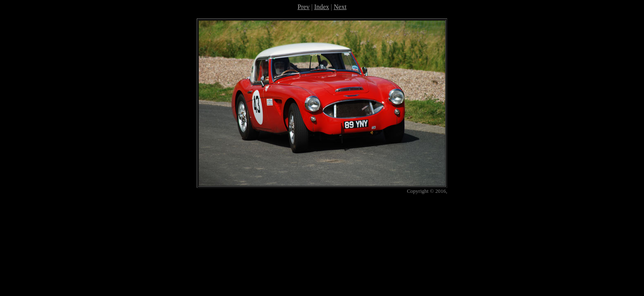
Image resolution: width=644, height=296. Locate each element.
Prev (303, 7)
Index (322, 7)
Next (340, 7)
